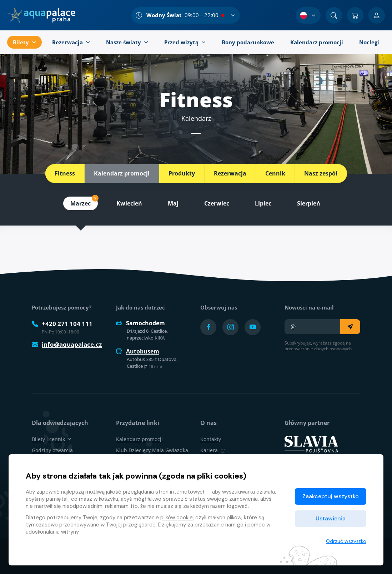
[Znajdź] (334, 15)
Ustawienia (331, 518)
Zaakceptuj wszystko (331, 496)
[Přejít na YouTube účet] (253, 327)
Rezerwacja (230, 173)
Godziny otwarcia (52, 450)
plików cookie (177, 518)
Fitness (65, 173)
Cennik (275, 173)
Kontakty (211, 439)
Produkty (182, 173)
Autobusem (138, 351)
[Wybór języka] (308, 15)
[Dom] (41, 15)
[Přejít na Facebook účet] (208, 327)
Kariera (213, 450)
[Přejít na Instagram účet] (230, 327)
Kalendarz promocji (122, 173)
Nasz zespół (321, 173)
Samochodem (140, 323)
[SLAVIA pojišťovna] (311, 443)
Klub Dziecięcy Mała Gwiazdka (152, 450)
